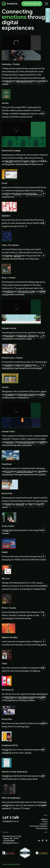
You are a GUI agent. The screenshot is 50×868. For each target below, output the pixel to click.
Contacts (44, 824)
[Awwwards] (48, 15)
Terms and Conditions (38, 826)
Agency (44, 819)
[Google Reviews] (42, 853)
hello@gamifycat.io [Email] (11, 821)
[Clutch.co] (25, 853)
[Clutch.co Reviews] (8, 853)
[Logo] (10, 4)
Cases (45, 822)
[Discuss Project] (32, 4)
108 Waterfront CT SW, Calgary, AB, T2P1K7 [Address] (12, 837)
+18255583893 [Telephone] (9, 841)
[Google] (46, 840)
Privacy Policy (42, 828)
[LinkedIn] (39, 840)
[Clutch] (43, 840)
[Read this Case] (25, 61)
